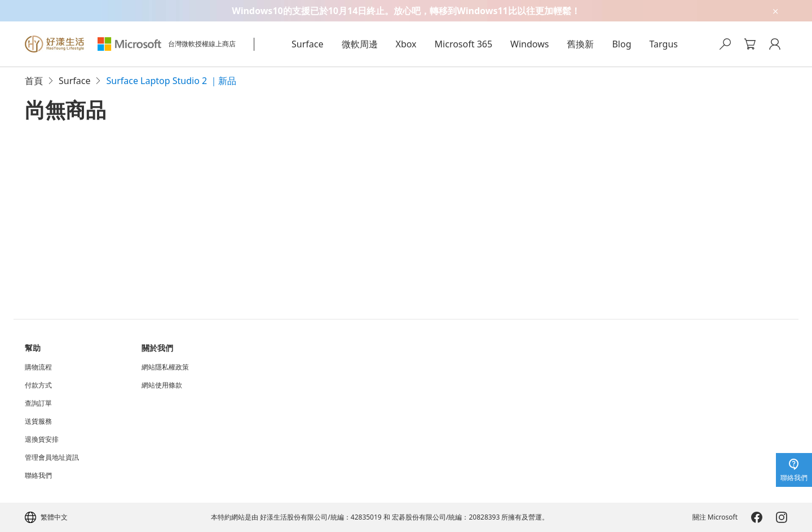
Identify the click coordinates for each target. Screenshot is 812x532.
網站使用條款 (162, 385)
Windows (529, 44)
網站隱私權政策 (165, 367)
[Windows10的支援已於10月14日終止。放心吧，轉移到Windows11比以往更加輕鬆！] (406, 11)
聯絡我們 (38, 476)
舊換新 (580, 44)
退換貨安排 (42, 439)
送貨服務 (38, 421)
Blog (621, 44)
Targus (664, 44)
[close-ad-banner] (775, 11)
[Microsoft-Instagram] (782, 517)
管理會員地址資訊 (52, 458)
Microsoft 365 (464, 44)
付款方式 (38, 385)
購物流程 (38, 367)
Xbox (406, 44)
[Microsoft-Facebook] (757, 517)
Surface (307, 44)
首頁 (34, 81)
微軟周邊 (360, 44)
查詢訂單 (38, 403)
